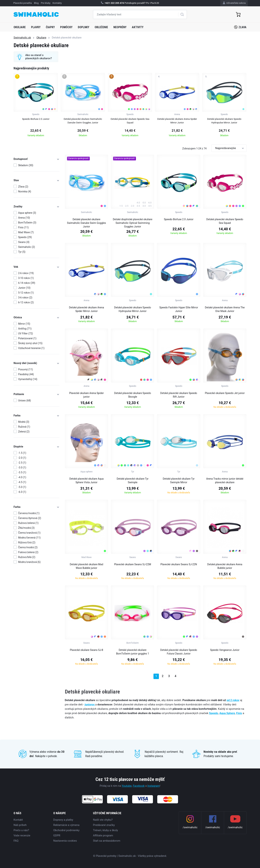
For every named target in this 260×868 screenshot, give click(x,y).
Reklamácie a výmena (66, 825)
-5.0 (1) (22, 487)
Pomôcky (66, 27)
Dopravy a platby (63, 820)
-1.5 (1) (22, 453)
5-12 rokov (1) (26, 293)
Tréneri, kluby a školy (105, 830)
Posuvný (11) (26, 369)
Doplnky (84, 27)
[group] (36, 106)
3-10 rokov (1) (26, 278)
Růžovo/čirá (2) (27, 542)
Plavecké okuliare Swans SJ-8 (86, 650)
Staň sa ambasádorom (107, 841)
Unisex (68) (25, 400)
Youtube (127, 786)
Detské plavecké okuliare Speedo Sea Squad (225, 221)
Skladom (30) (26, 165)
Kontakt (18, 820)
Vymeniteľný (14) (28, 379)
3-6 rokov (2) (25, 298)
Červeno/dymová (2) (30, 518)
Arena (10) (24, 218)
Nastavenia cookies (65, 841)
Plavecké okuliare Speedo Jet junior (225, 393)
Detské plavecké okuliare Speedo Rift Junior (179, 395)
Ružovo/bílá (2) (27, 557)
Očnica (36, 317)
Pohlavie (36, 394)
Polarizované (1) (27, 338)
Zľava (240, 27)
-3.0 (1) (22, 468)
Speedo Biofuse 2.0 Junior (179, 219)
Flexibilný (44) (26, 374)
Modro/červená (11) (29, 538)
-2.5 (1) (22, 463)
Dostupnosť (36, 159)
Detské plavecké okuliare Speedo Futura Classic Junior (179, 652)
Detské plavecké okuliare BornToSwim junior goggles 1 (133, 652)
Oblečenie (101, 27)
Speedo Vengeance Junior (225, 650)
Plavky (36, 27)
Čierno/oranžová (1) (29, 533)
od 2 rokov (233, 700)
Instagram (153, 786)
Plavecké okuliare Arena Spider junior (86, 395)
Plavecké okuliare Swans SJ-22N (179, 564)
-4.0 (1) (22, 477)
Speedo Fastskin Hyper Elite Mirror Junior (179, 309)
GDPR (57, 835)
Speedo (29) (25, 237)
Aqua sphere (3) (27, 213)
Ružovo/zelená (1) (28, 523)
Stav (36, 180)
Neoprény (120, 27)
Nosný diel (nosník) (36, 363)
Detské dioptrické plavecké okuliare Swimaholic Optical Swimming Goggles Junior (133, 223)
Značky (36, 206)
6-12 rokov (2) (26, 302)
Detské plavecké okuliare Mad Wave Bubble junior (87, 566)
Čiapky (50, 27)
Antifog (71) (25, 329)
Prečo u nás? (21, 830)
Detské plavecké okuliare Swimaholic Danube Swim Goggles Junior (86, 223)
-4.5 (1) (22, 482)
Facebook (139, 786)
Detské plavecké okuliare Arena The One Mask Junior (225, 309)
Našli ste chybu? (103, 820)
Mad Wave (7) (26, 232)
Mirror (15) (24, 324)
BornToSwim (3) (27, 223)
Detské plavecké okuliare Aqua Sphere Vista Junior (86, 481)
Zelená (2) (24, 432)
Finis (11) (23, 227)
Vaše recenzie (22, 835)
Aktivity (138, 27)
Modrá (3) (24, 422)
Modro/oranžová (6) (29, 562)
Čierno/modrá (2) (28, 547)
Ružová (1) (24, 427)
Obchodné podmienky (66, 830)
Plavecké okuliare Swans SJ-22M (133, 564)
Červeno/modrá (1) (29, 513)
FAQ (16, 841)
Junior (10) (24, 288)
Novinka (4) (25, 191)
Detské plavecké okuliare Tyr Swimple (133, 481)
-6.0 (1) (22, 492)
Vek (36, 267)
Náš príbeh (20, 825)
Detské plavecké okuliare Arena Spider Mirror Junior (86, 309)
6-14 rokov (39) (27, 283)
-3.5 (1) (22, 472)
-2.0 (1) (22, 458)
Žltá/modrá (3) (26, 528)
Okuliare (20, 27)
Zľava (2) (23, 187)
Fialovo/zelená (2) (28, 552)
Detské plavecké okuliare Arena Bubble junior (225, 566)
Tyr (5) (22, 252)
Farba (36, 415)
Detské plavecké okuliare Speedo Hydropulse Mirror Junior (133, 309)
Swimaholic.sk (22, 38)
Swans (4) (24, 242)
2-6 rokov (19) (26, 273)
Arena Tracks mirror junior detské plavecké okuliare (225, 481)
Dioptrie (36, 447)
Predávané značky (104, 825)
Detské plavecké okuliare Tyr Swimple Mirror (179, 481)
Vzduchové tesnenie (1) (31, 348)
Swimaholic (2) (27, 247)
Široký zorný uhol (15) (30, 343)
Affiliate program (103, 835)
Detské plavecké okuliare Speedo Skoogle (133, 395)
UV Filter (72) (26, 333)
